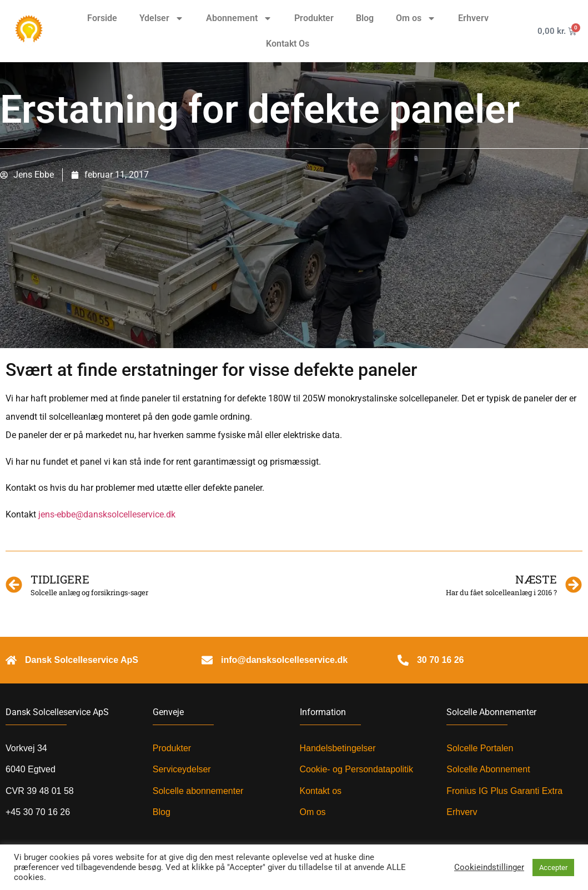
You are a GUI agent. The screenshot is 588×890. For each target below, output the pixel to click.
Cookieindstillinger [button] (489, 867)
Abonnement (239, 18)
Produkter (314, 18)
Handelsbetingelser (338, 748)
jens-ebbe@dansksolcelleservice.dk (107, 514)
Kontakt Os (288, 44)
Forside (102, 18)
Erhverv (473, 18)
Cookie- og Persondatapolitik (357, 769)
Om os (416, 18)
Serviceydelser (182, 769)
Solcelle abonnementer (198, 791)
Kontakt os (321, 791)
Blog (365, 18)
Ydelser (162, 18)
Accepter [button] (553, 868)
